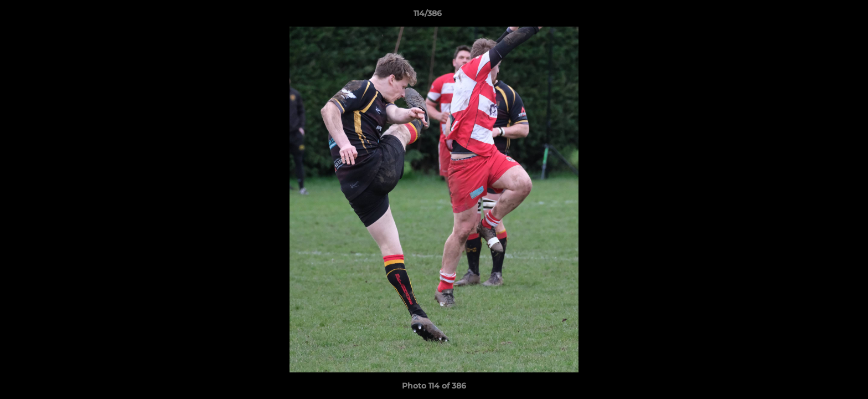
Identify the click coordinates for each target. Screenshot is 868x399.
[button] (821, 16)
